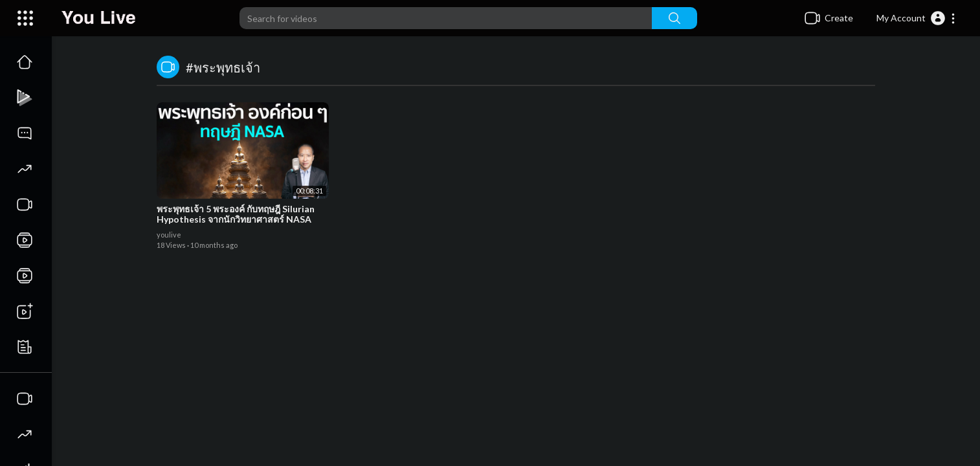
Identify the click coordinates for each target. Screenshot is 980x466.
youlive (169, 235)
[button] (916, 18)
